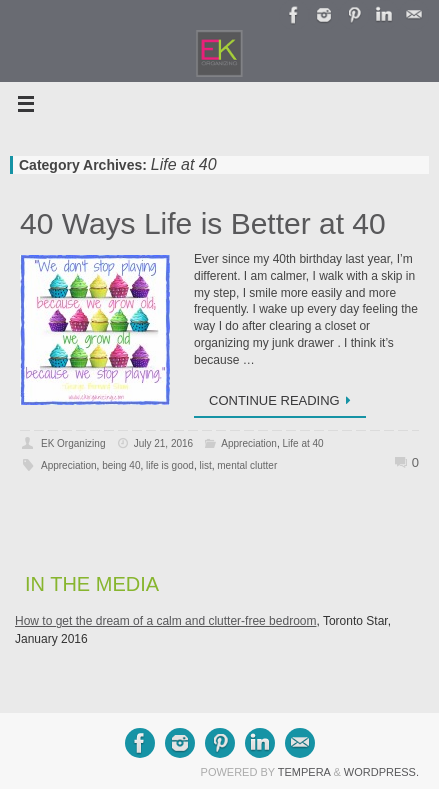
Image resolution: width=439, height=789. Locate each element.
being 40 (121, 465)
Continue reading (283, 400)
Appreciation (249, 443)
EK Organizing (73, 443)
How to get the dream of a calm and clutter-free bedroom (165, 621)
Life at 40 (302, 443)
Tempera (304, 772)
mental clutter (247, 465)
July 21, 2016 (164, 443)
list (205, 465)
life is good (170, 465)
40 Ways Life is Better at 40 (203, 223)
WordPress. (381, 772)
